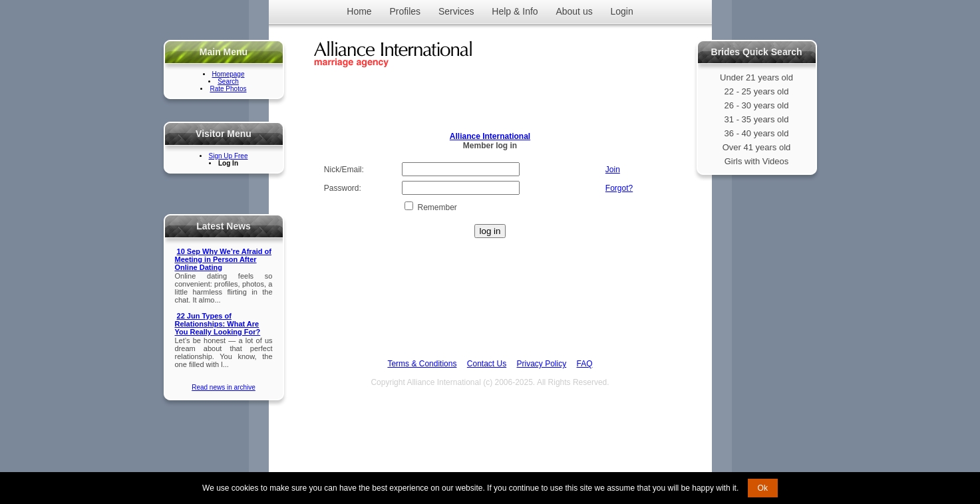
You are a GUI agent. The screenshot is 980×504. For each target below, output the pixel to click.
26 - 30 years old (757, 105)
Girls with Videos (757, 161)
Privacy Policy (542, 364)
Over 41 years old (757, 147)
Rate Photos (228, 89)
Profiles (405, 11)
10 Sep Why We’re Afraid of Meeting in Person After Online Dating (223, 259)
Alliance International (490, 136)
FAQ (585, 364)
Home (359, 11)
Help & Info (515, 11)
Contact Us (487, 364)
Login (621, 11)
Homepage (229, 74)
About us (574, 11)
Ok (763, 488)
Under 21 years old (756, 77)
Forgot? (619, 188)
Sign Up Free (229, 156)
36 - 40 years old (757, 133)
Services (456, 11)
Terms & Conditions (422, 364)
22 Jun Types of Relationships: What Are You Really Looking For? (218, 324)
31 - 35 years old (757, 119)
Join (613, 170)
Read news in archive (224, 387)
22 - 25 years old (757, 91)
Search (228, 81)
